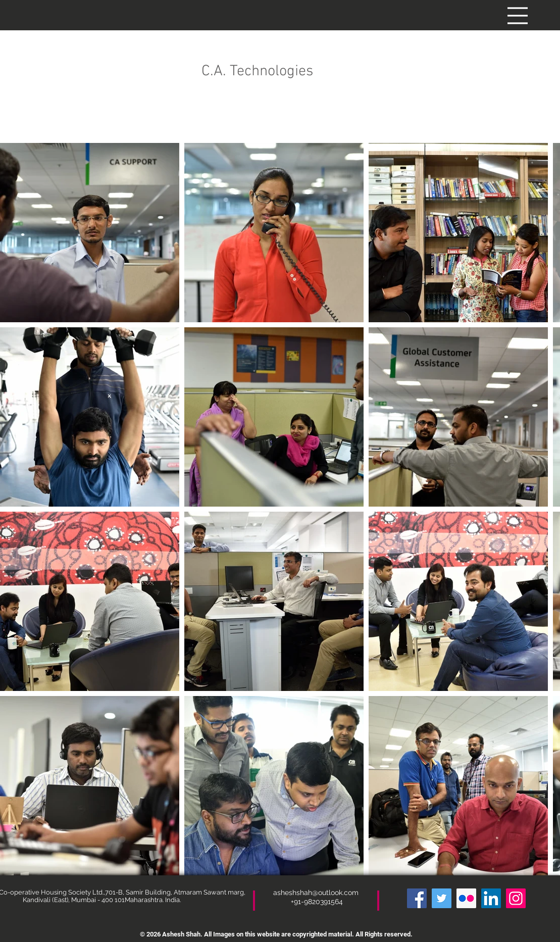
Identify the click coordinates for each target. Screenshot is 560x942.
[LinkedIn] (491, 898)
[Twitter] (442, 898)
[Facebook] (417, 898)
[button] (518, 16)
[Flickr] (466, 898)
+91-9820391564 (317, 902)
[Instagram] (516, 898)
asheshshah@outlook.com (317, 893)
